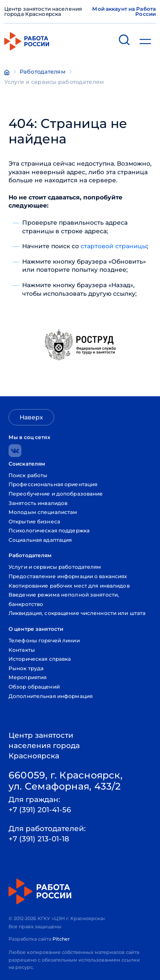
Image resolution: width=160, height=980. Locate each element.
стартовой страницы (114, 246)
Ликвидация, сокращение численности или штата (77, 613)
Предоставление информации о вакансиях (68, 576)
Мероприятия (28, 677)
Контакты (22, 650)
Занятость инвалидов (38, 503)
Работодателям (42, 71)
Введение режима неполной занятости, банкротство (64, 599)
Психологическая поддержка (49, 530)
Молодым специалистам (43, 512)
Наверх (31, 417)
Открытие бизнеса (34, 521)
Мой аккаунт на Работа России (124, 12)
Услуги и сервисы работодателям (54, 82)
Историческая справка (40, 659)
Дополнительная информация (51, 696)
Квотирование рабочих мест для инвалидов (69, 586)
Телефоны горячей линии (44, 640)
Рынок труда (26, 668)
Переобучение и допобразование (56, 494)
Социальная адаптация (40, 540)
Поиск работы (28, 475)
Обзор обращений (34, 687)
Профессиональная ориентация (53, 484)
